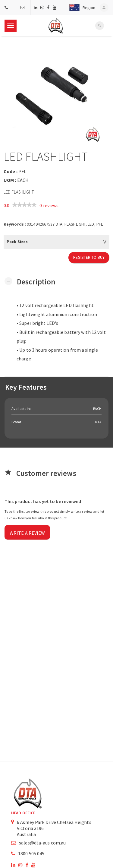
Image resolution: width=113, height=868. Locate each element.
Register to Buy (89, 257)
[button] (81, 8)
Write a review (27, 533)
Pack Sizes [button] (17, 242)
